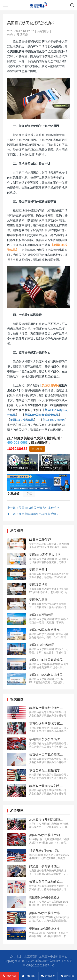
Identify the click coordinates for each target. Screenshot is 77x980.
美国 (29, 494)
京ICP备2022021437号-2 (39, 965)
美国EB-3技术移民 (22, 420)
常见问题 (22, 34)
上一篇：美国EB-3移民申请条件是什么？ (33, 508)
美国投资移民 (50, 385)
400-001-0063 (17, 443)
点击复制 (37, 449)
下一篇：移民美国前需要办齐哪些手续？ (33, 514)
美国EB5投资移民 (54, 420)
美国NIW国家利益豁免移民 (42, 415)
